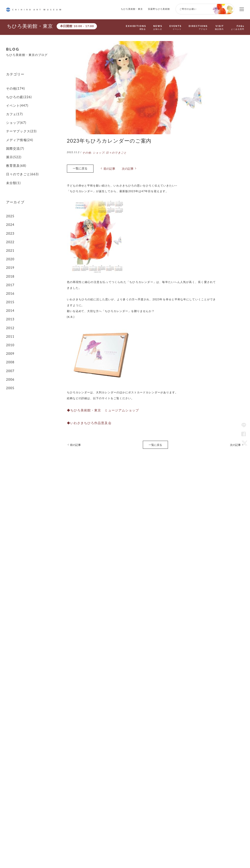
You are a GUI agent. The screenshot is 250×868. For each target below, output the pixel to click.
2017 (10, 256)
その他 (86, 152)
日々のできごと (113, 152)
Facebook (244, 434)
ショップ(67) (15, 114)
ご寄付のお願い (188, 9)
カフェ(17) (13, 106)
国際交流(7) (14, 136)
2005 (10, 346)
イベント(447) (16, 99)
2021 (10, 225)
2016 (10, 263)
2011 (10, 300)
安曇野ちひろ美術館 (159, 9)
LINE (244, 425)
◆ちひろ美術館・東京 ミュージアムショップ (98, 408)
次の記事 (124, 167)
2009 (10, 316)
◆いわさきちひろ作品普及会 (86, 420)
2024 (10, 203)
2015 (10, 270)
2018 (10, 248)
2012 (10, 293)
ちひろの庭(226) (17, 91)
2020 (10, 233)
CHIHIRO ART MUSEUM (34, 10)
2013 (10, 286)
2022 (10, 218)
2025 (10, 195)
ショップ (97, 152)
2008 (10, 323)
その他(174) (14, 83)
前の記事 (107, 167)
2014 (10, 278)
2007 (10, 331)
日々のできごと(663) (20, 159)
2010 (10, 308)
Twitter (244, 443)
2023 (10, 210)
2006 (10, 338)
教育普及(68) (15, 151)
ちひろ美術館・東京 (132, 9)
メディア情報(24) (18, 129)
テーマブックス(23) (19, 121)
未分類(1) (12, 166)
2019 (10, 240)
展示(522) (13, 144)
